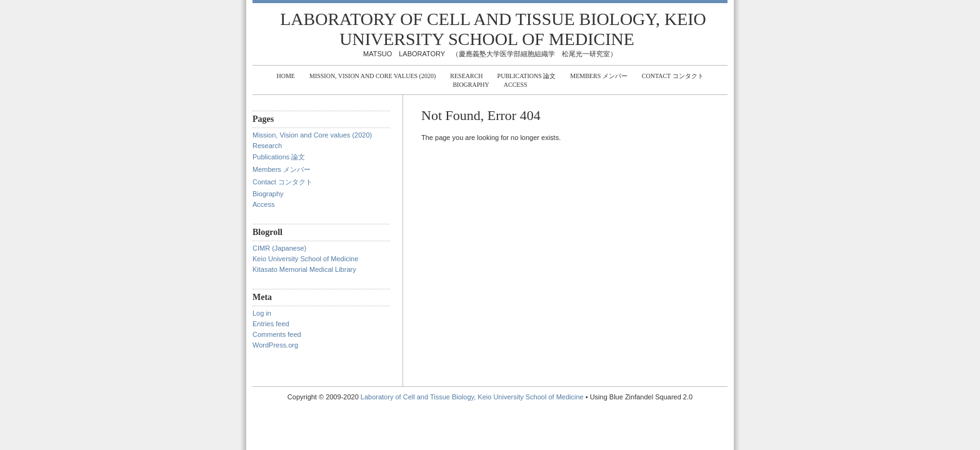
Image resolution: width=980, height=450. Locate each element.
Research (466, 76)
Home (285, 76)
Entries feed (271, 324)
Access (516, 85)
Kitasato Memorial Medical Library (304, 269)
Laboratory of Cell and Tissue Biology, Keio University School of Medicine (493, 29)
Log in (262, 313)
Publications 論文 (527, 76)
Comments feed (277, 334)
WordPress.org (275, 345)
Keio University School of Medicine (305, 259)
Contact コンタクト (673, 76)
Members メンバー (598, 76)
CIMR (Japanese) (279, 248)
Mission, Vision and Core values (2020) (372, 76)
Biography (471, 85)
